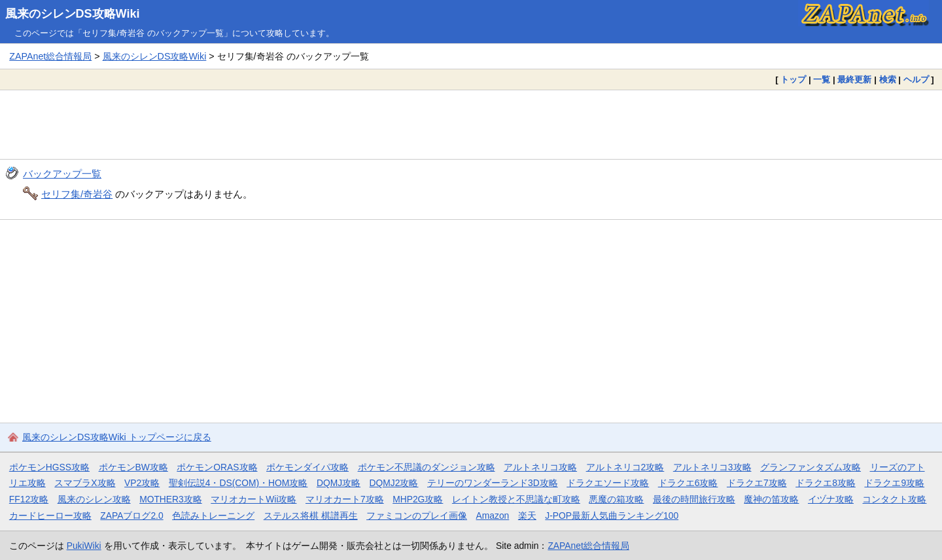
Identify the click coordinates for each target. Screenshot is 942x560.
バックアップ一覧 (62, 174)
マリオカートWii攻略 (253, 499)
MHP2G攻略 (418, 499)
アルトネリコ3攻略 (712, 467)
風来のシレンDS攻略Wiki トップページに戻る (117, 437)
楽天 (527, 516)
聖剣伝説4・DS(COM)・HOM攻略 (238, 483)
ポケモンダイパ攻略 (307, 467)
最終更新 (854, 79)
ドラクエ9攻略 (894, 483)
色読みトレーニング (213, 516)
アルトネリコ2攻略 (625, 467)
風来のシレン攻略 (94, 499)
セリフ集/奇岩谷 (77, 194)
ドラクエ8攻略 (826, 483)
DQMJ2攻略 (394, 483)
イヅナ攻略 (831, 499)
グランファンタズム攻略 (811, 467)
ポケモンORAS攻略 (217, 467)
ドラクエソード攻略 (608, 483)
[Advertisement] (471, 124)
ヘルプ (916, 79)
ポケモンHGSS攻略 (49, 467)
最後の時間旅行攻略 (694, 499)
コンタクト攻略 (894, 499)
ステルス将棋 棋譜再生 (311, 516)
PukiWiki (84, 546)
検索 (888, 79)
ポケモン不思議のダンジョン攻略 (427, 467)
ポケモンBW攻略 (133, 467)
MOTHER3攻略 (171, 499)
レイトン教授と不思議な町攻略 (516, 499)
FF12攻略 (29, 499)
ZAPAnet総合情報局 (50, 56)
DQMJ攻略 (339, 483)
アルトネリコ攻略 (540, 467)
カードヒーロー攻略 (50, 516)
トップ (793, 79)
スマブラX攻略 (85, 483)
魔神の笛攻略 (771, 499)
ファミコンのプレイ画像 (417, 516)
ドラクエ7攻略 (757, 483)
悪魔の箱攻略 (616, 499)
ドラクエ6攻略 (688, 483)
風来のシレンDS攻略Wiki (73, 14)
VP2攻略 (142, 483)
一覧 (822, 79)
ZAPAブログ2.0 (131, 516)
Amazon (493, 516)
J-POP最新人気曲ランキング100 (612, 516)
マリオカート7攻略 (345, 499)
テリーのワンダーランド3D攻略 (493, 483)
